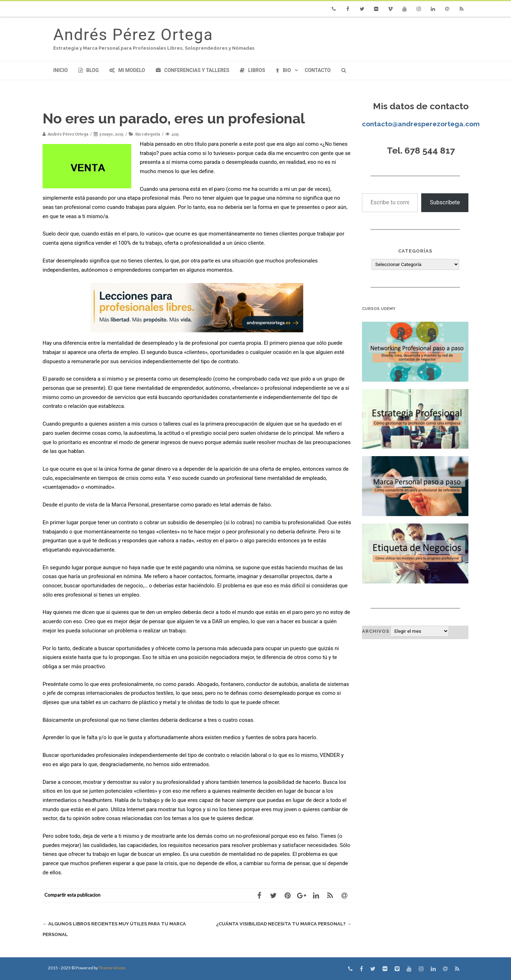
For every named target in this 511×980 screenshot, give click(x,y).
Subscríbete (445, 202)
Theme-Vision (112, 968)
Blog (89, 70)
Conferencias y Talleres (193, 70)
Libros (252, 70)
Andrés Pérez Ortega (133, 35)
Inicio (61, 70)
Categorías (415, 251)
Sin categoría (148, 134)
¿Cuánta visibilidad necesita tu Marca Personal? (284, 924)
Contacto (318, 70)
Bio (283, 70)
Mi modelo (127, 70)
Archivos (376, 631)
